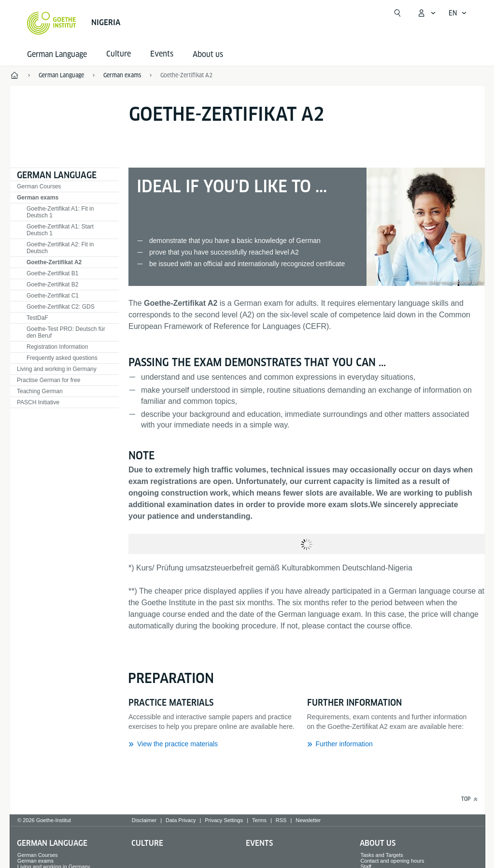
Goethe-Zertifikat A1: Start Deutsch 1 (60, 230)
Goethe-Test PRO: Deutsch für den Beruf (66, 332)
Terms (259, 820)
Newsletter (308, 820)
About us (208, 54)
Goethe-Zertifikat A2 (186, 75)
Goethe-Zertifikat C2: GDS (61, 307)
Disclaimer (144, 820)
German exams (38, 198)
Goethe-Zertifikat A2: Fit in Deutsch (60, 248)
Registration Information (57, 347)
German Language (57, 54)
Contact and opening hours (392, 861)
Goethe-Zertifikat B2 (52, 285)
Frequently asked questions (62, 358)
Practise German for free (49, 380)
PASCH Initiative (38, 402)
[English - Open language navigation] (458, 13)
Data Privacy (181, 820)
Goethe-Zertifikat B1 (52, 273)
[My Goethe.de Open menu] (426, 13)
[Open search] (397, 13)
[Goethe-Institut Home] (51, 23)
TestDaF (37, 318)
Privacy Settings (224, 820)
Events (259, 843)
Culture (147, 843)
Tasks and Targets (381, 855)
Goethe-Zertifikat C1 (53, 296)
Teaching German (40, 391)
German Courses (39, 186)
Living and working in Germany (57, 369)
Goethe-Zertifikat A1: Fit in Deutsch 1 (60, 212)
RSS (281, 820)
